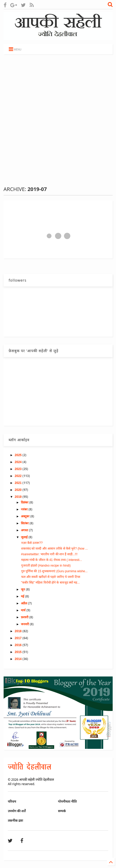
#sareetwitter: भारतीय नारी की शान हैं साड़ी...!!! (49, 554)
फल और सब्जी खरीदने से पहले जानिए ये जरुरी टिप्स (51, 577)
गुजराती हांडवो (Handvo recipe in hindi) (46, 566)
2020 (19, 490)
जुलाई (25, 537)
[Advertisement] (58, 120)
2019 (19, 497)
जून (23, 589)
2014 (19, 659)
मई (23, 596)
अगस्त (25, 530)
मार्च (24, 610)
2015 (19, 652)
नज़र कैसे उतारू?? (32, 543)
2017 (19, 638)
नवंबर (25, 509)
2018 (19, 631)
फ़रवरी (25, 617)
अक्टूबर (26, 516)
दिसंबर (25, 502)
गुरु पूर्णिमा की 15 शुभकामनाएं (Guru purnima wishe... (54, 571)
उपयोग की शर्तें (17, 811)
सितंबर (25, 523)
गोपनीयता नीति (67, 801)
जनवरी (25, 624)
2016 (19, 645)
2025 (19, 455)
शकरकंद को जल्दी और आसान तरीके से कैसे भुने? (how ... (55, 549)
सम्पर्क (62, 811)
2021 (19, 483)
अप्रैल (24, 603)
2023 (19, 469)
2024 (19, 462)
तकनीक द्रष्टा (15, 821)
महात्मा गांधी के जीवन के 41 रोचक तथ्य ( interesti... (52, 560)
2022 (19, 476)
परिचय (12, 801)
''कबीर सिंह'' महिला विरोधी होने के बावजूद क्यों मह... (51, 583)
